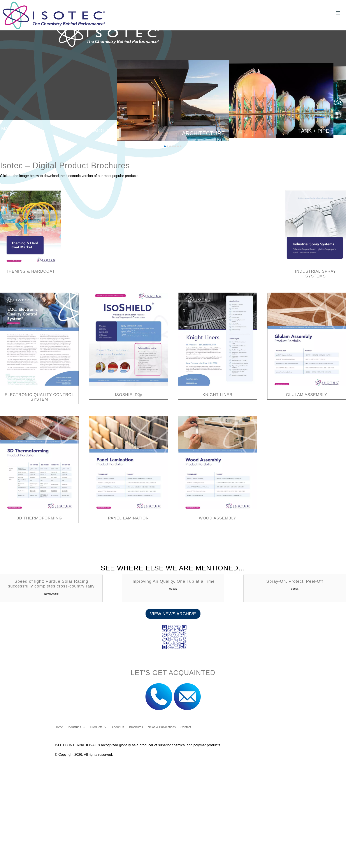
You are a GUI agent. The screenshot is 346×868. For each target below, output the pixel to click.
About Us (118, 727)
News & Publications (162, 727)
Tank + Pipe (314, 131)
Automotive (97, 131)
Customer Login (291, 5)
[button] (165, 146)
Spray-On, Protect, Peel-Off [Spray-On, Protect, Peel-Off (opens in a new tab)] (295, 581)
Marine (11, 128)
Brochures (136, 727)
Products (96, 727)
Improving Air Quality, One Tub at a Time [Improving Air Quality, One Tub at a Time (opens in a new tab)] (173, 581)
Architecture (203, 133)
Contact (186, 727)
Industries (75, 727)
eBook (173, 589)
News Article (51, 594)
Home (59, 727)
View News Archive (173, 614)
